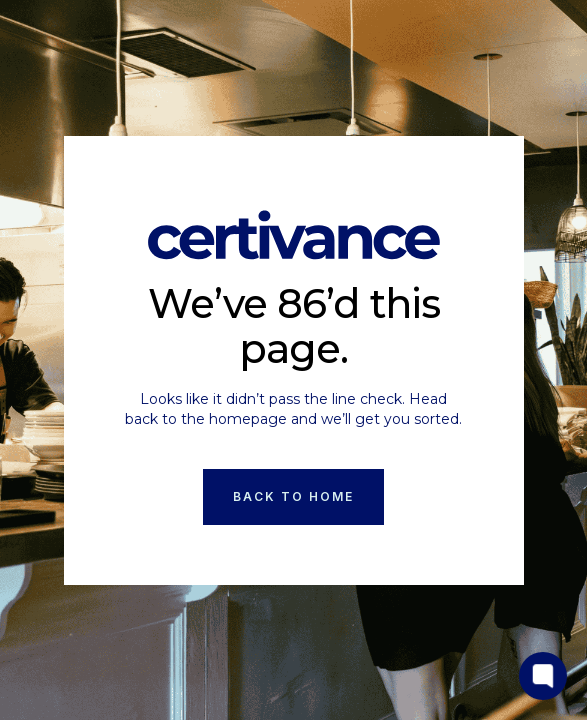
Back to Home (293, 496)
